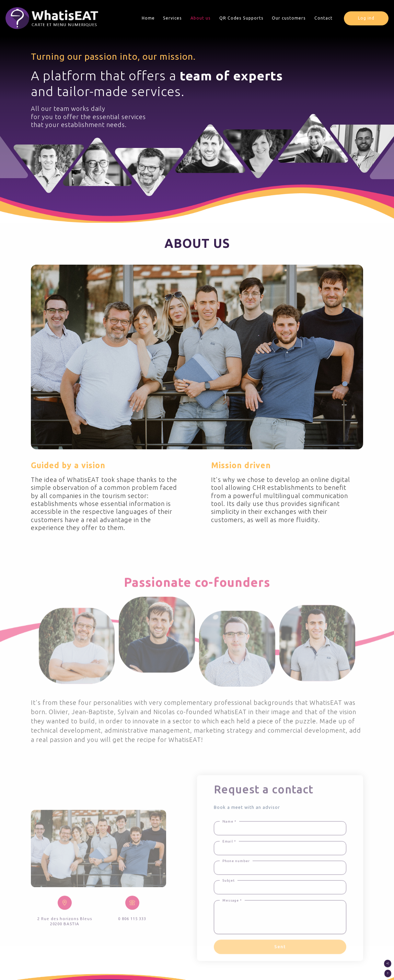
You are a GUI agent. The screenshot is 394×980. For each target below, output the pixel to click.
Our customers (289, 18)
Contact (323, 18)
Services (172, 18)
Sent (280, 960)
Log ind (366, 18)
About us (201, 18)
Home (148, 18)
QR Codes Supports (241, 18)
